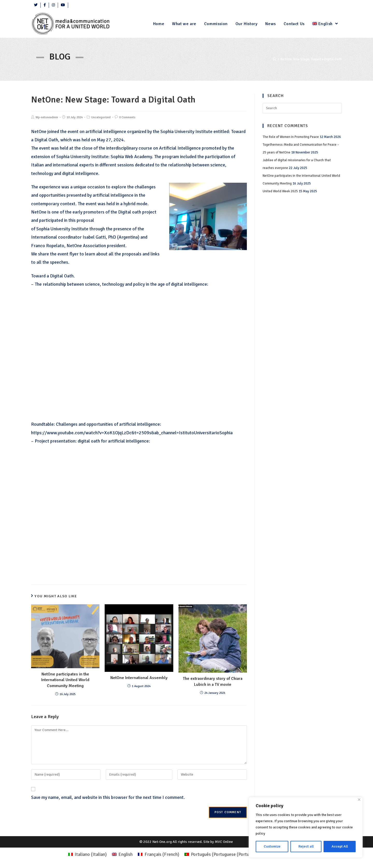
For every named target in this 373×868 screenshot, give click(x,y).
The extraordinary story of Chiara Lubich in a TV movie (213, 681)
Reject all (306, 846)
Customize (272, 846)
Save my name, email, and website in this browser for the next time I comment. (108, 797)
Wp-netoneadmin (47, 117)
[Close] (359, 800)
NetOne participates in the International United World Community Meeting (65, 680)
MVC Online (224, 842)
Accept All (340, 846)
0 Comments (127, 117)
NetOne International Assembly (139, 678)
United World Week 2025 (280, 191)
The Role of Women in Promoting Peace (291, 137)
